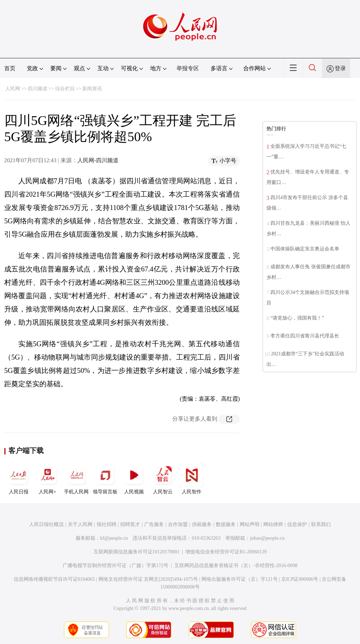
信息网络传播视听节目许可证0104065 (54, 579)
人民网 (13, 89)
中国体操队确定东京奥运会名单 (305, 249)
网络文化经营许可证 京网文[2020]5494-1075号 (148, 579)
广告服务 (154, 524)
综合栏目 (65, 89)
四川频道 (38, 89)
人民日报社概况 (46, 524)
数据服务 (226, 524)
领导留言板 (105, 479)
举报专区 (188, 68)
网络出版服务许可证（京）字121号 (240, 579)
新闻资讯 (92, 89)
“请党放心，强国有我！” (297, 318)
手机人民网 (76, 479)
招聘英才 (130, 524)
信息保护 (297, 524)
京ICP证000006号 (300, 579)
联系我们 (321, 524)
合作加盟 (178, 524)
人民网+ (47, 479)
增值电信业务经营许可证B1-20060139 (226, 552)
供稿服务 (202, 524)
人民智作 (192, 479)
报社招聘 (107, 524)
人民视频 (134, 479)
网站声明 (250, 524)
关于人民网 (80, 524)
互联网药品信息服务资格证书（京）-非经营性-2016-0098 (236, 566)
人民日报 (19, 479)
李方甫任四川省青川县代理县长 (305, 336)
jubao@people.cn (267, 538)
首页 (10, 68)
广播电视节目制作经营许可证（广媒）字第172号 (115, 566)
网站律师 (273, 524)
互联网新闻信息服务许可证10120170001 (137, 552)
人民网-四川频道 (98, 160)
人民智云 (163, 479)
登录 (340, 68)
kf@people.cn (114, 538)
